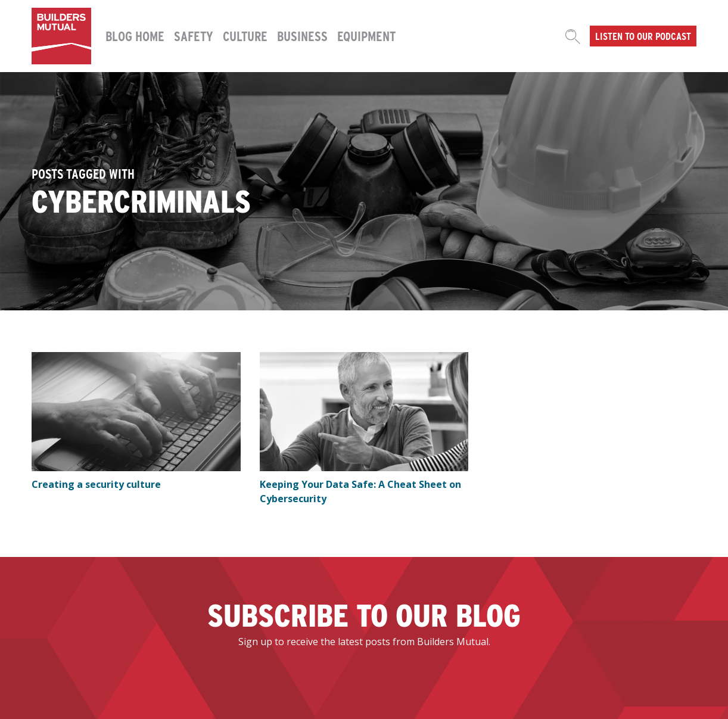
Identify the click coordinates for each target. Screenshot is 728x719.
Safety (194, 36)
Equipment (366, 36)
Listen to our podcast (643, 36)
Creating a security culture (96, 484)
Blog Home (135, 36)
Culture (245, 36)
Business (302, 36)
